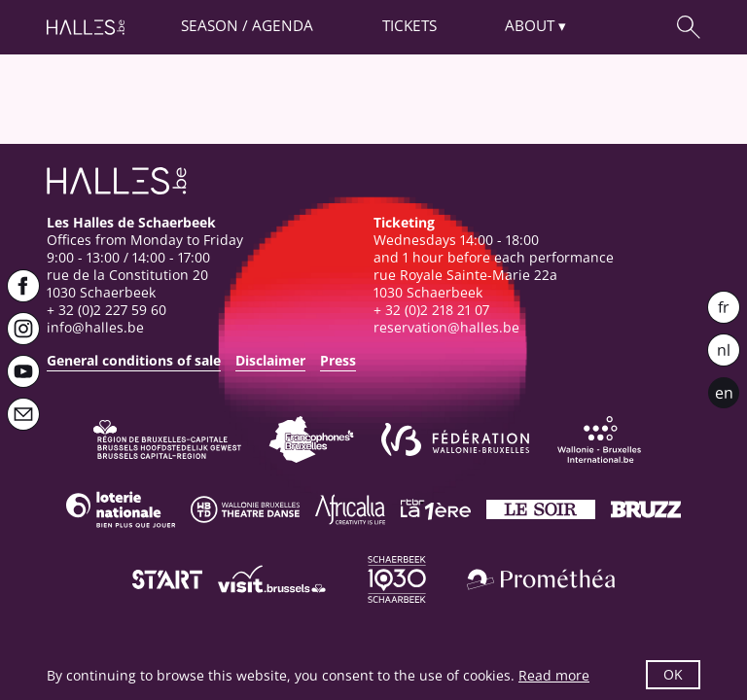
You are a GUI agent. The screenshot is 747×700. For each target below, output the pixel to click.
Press (338, 360)
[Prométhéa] (541, 579)
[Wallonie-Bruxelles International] (599, 439)
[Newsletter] (23, 414)
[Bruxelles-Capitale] (167, 439)
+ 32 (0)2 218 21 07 (431, 310)
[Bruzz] (646, 509)
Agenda (283, 26)
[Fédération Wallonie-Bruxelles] (455, 439)
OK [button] (673, 674)
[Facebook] (23, 286)
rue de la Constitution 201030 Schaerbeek (127, 283)
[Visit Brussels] (272, 579)
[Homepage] (86, 27)
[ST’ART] (167, 579)
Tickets (409, 26)
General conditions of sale (134, 360)
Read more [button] (554, 675)
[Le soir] (541, 509)
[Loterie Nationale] (121, 509)
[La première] (436, 509)
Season (210, 26)
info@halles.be (95, 327)
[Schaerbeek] (397, 579)
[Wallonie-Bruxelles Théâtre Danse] (245, 509)
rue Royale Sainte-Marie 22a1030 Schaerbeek (465, 283)
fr (724, 307)
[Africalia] (350, 509)
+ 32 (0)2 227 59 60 (107, 310)
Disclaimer (270, 360)
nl (724, 350)
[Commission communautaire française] (311, 439)
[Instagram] (23, 329)
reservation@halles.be (446, 327)
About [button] (530, 26)
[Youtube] (23, 371)
